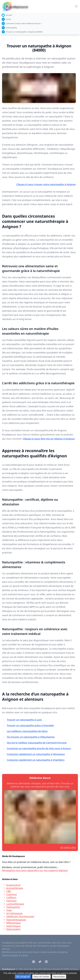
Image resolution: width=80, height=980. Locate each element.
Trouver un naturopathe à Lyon (24, 720)
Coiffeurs (10, 897)
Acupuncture (12, 885)
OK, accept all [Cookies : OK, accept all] (23, 977)
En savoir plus (68, 847)
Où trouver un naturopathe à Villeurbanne (31, 737)
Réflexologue (12, 923)
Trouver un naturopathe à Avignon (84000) (24, 32)
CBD (7, 891)
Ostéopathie (12, 907)
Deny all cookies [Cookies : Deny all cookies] (42, 977)
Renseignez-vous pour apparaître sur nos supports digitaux (35, 870)
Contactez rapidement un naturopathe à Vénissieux (36, 754)
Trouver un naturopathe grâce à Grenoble (30, 725)
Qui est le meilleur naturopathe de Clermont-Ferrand (37, 743)
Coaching (10, 894)
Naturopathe (11, 28)
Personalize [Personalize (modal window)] (59, 977)
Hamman (10, 901)
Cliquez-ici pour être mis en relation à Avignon (49, 439)
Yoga (7, 910)
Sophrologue (12, 926)
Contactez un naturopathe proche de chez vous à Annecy (39, 748)
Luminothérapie (14, 904)
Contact (25, 955)
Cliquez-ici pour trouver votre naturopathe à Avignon (46, 184)
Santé (8, 19)
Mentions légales (10, 955)
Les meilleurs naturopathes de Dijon (27, 731)
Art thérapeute (13, 913)
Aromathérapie (13, 888)
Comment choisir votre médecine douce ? (24, 23)
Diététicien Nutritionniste (19, 916)
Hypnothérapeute (15, 920)
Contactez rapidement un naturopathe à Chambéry (36, 760)
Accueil (9, 15)
